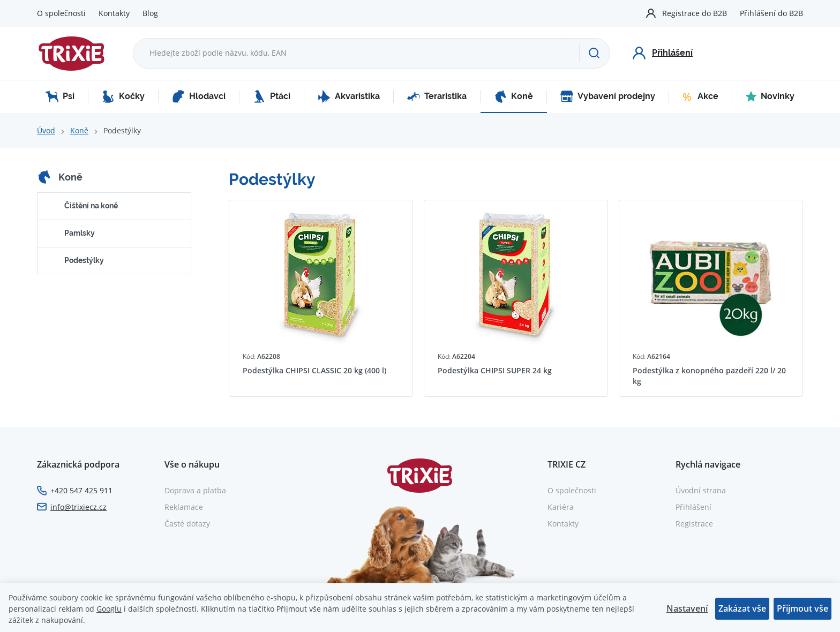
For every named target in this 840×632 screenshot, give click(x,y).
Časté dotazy (187, 524)
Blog (150, 13)
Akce (700, 96)
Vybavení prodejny (608, 96)
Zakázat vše (742, 608)
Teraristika (437, 96)
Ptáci (272, 96)
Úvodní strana (701, 490)
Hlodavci (199, 96)
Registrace (694, 524)
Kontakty (114, 13)
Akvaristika (349, 96)
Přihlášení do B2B (771, 13)
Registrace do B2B (695, 13)
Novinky (770, 96)
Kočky (123, 96)
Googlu (109, 609)
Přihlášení (693, 507)
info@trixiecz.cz (78, 507)
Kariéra (561, 507)
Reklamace (184, 507)
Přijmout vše (802, 608)
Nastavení (687, 608)
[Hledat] (594, 53)
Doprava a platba (195, 490)
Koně (513, 96)
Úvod (46, 130)
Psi (60, 96)
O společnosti (61, 13)
